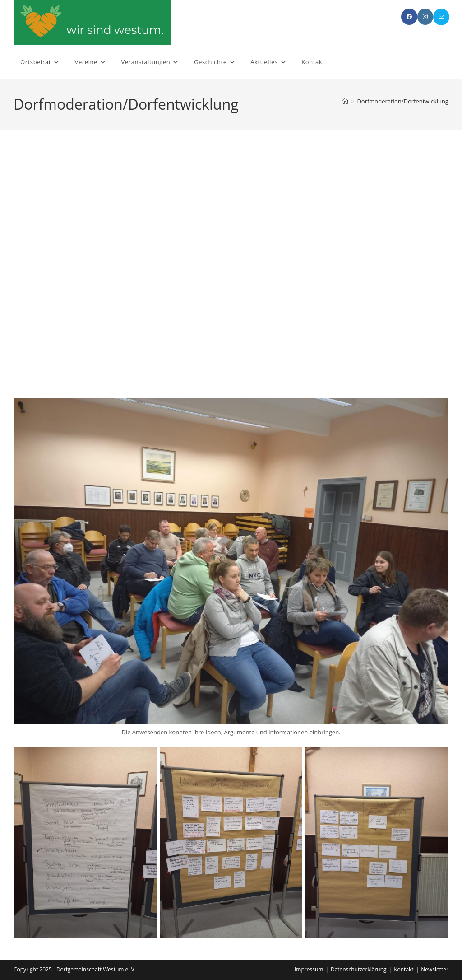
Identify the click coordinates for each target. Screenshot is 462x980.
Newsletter (435, 969)
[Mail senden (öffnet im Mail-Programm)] (441, 17)
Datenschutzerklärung (359, 969)
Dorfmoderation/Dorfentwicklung (403, 101)
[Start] (345, 101)
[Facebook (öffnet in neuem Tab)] (409, 17)
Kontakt (404, 969)
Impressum (309, 969)
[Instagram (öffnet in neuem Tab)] (425, 17)
